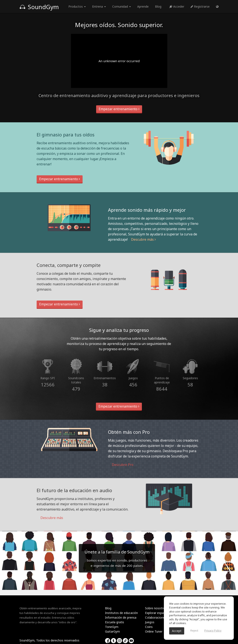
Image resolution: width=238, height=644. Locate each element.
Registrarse (200, 6)
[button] (217, 7)
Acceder (177, 6)
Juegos (150, 622)
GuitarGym (112, 631)
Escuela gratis (115, 622)
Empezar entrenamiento (119, 109)
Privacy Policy (213, 630)
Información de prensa (121, 617)
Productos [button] (77, 6)
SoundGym (39, 7)
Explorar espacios (157, 613)
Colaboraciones (156, 617)
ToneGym (112, 627)
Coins (149, 627)
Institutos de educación (121, 613)
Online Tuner (154, 631)
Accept (177, 631)
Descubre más (143, 239)
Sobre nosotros (156, 608)
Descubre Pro (121, 465)
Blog (158, 6)
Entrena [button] (99, 6)
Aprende (143, 6)
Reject (194, 630)
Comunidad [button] (122, 6)
